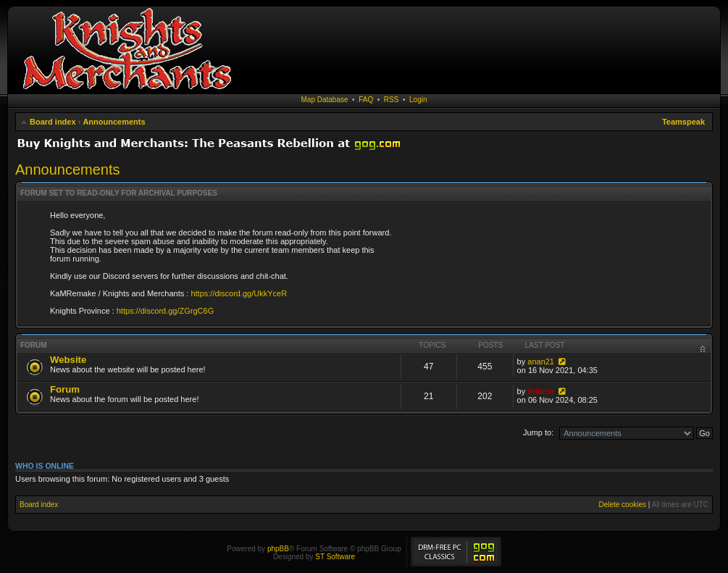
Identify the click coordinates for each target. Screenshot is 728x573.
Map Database (325, 100)
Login (418, 100)
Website (68, 360)
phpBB (278, 549)
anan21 (541, 361)
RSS (392, 100)
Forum (65, 389)
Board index (53, 122)
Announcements (114, 122)
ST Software (335, 557)
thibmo (541, 391)
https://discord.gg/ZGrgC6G (166, 311)
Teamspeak (683, 122)
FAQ (366, 100)
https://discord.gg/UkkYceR (239, 293)
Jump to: (538, 432)
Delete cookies (622, 505)
